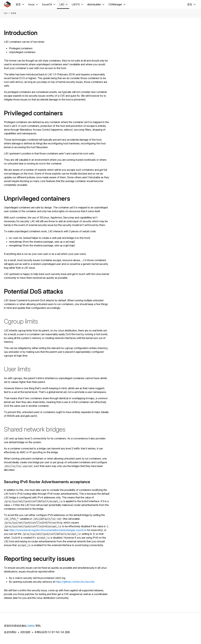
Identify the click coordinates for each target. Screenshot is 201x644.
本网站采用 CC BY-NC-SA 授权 (52, 632)
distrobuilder (94, 4)
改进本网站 (10, 632)
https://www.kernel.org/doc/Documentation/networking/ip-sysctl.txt (48, 530)
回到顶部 (25, 632)
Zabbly (31, 626)
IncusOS (47, 4)
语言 (190, 4)
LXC (62, 4)
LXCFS (76, 4)
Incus (31, 4)
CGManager (115, 4)
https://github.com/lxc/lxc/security (75, 582)
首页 (18, 4)
